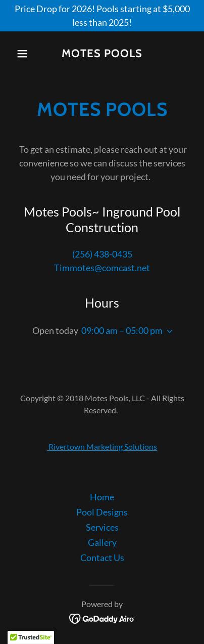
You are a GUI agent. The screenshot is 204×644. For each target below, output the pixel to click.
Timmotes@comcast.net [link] (102, 268)
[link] (102, 54)
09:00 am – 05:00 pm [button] (122, 330)
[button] (25, 54)
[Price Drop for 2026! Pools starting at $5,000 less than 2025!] (102, 16)
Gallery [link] (102, 542)
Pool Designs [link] (102, 512)
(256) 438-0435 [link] (102, 254)
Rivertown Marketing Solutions (102, 446)
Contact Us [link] (102, 557)
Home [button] (102, 497)
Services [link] (102, 527)
